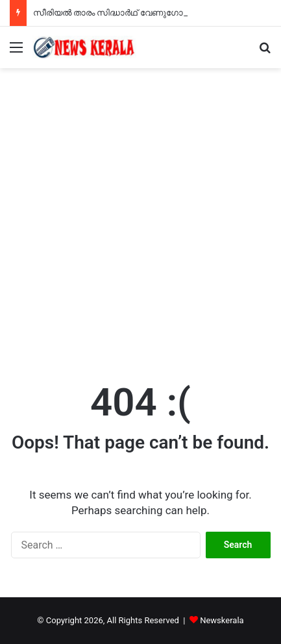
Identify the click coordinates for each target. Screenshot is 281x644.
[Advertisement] (140, 215)
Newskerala (222, 620)
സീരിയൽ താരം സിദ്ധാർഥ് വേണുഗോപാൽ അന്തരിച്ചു (140, 13)
